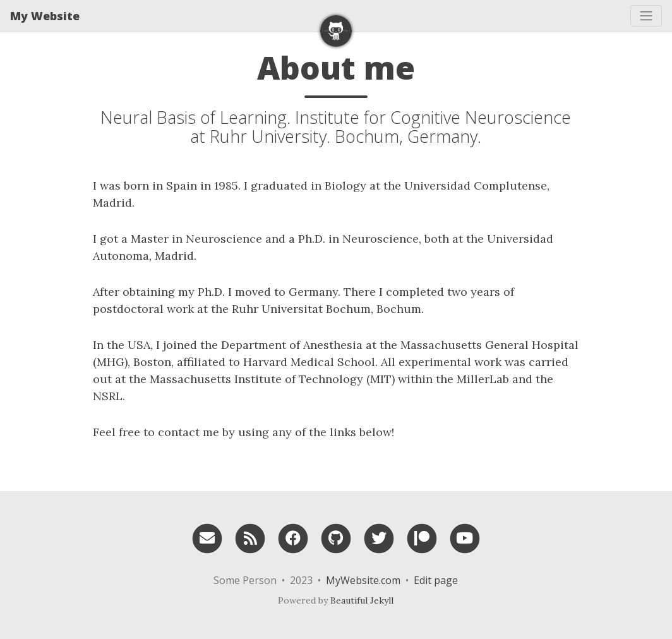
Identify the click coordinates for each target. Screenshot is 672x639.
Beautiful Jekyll (362, 600)
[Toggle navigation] (646, 16)
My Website (45, 16)
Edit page (436, 580)
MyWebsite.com (363, 580)
